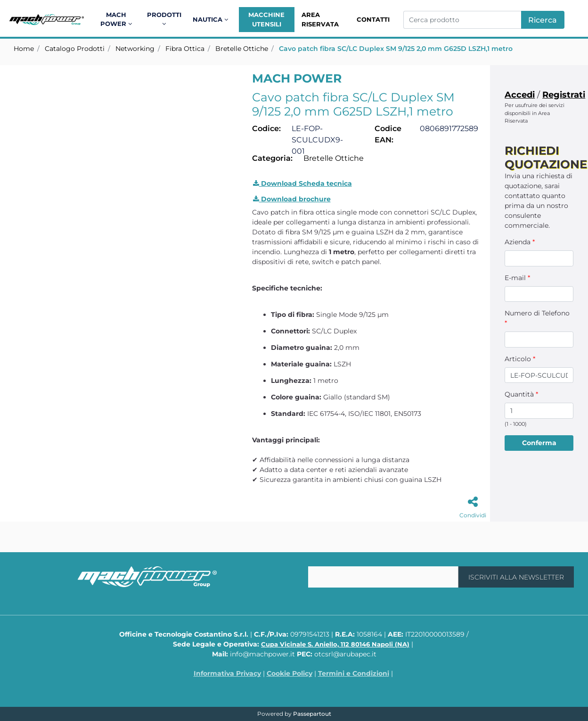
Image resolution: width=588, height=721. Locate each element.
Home (24, 49)
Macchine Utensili (266, 19)
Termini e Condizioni (354, 673)
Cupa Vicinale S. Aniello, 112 (335, 644)
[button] (543, 20)
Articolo (520, 359)
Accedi (520, 95)
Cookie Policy (290, 673)
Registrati (564, 95)
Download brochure (292, 199)
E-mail (517, 278)
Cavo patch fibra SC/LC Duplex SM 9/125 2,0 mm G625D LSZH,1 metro (396, 49)
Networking (135, 49)
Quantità (521, 394)
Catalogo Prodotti (75, 49)
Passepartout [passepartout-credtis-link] (312, 714)
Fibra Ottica (185, 49)
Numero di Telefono (537, 318)
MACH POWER (297, 78)
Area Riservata (320, 19)
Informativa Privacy (227, 673)
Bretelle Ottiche (242, 49)
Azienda (520, 242)
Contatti (373, 19)
